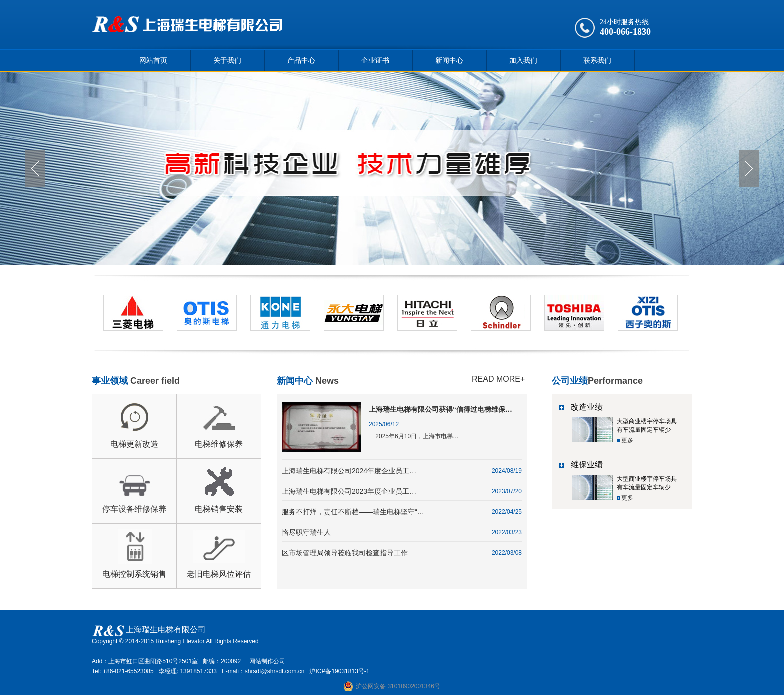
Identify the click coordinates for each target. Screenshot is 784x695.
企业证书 (375, 60)
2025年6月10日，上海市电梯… (414, 436)
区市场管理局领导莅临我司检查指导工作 (345, 553)
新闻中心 (449, 60)
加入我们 (523, 60)
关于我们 (227, 60)
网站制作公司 (267, 661)
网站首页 (153, 60)
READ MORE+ (498, 379)
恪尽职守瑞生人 (306, 532)
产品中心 (301, 60)
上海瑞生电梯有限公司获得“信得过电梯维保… (441, 409)
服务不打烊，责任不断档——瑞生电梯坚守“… (353, 512)
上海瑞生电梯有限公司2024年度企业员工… (349, 471)
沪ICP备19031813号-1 (339, 671)
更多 (627, 440)
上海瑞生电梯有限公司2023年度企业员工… (349, 491)
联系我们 (597, 60)
